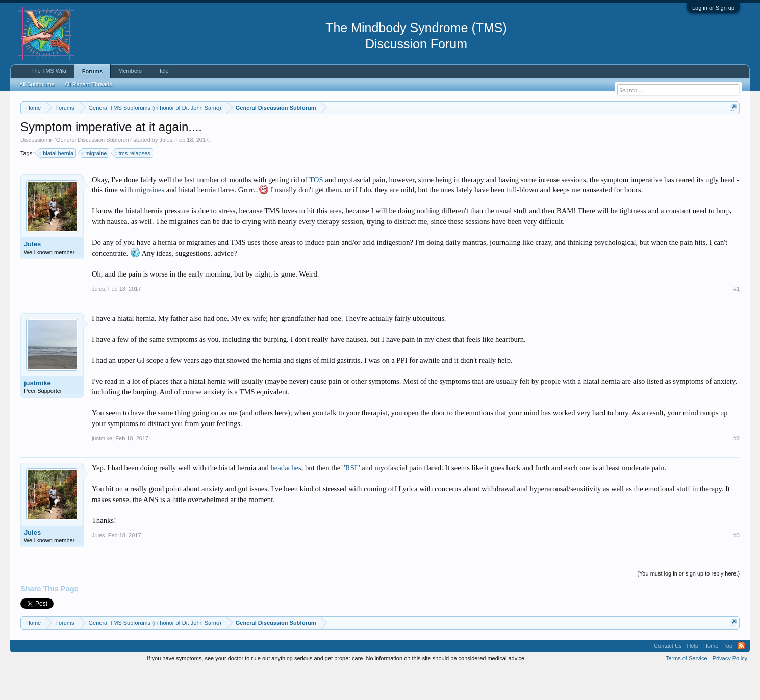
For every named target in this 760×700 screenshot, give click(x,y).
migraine (94, 184)
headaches (286, 498)
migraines (149, 221)
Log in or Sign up (713, 8)
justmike (37, 414)
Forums (92, 71)
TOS (316, 210)
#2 (737, 469)
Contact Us (668, 677)
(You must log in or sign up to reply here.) (688, 604)
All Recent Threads (88, 84)
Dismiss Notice (731, 131)
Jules (166, 170)
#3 (737, 566)
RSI (351, 498)
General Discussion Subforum (93, 170)
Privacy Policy (730, 689)
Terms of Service (687, 689)
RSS (741, 677)
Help (163, 71)
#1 (737, 319)
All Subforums (37, 84)
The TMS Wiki (49, 71)
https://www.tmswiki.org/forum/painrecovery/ (488, 132)
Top (728, 677)
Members (130, 71)
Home (711, 677)
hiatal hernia (57, 184)
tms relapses (133, 184)
